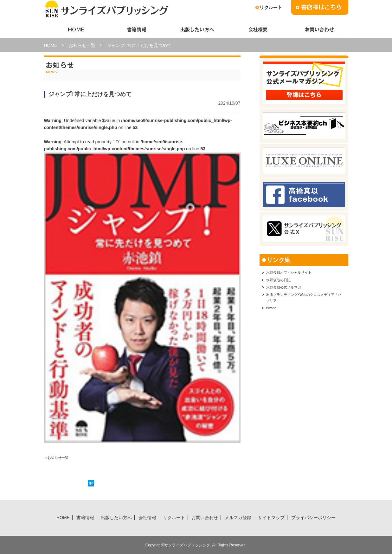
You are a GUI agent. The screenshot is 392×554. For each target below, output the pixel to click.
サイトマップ (271, 517)
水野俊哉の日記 (282, 283)
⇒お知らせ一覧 (60, 457)
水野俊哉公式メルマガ (289, 292)
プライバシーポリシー (313, 517)
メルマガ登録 (238, 517)
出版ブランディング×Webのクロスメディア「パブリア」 (303, 306)
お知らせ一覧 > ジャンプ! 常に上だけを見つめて (120, 45)
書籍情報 (135, 30)
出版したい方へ (196, 30)
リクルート (174, 517)
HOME (74, 30)
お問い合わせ (318, 30)
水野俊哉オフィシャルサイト (295, 273)
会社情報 (257, 30)
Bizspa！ (275, 319)
